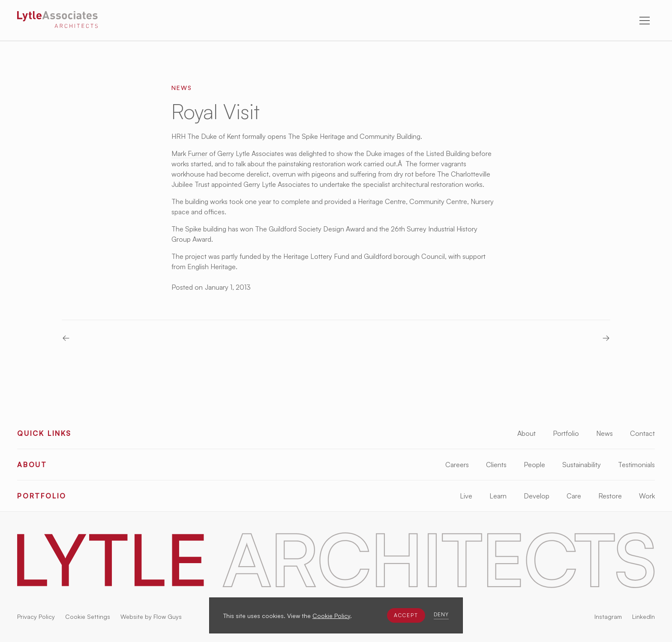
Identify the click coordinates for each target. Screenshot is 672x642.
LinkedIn (643, 616)
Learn (498, 496)
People (534, 465)
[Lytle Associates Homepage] (57, 21)
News (604, 433)
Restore (610, 496)
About (526, 433)
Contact (642, 433)
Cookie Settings (88, 616)
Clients (496, 465)
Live (466, 496)
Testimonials (636, 465)
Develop (537, 496)
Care (574, 496)
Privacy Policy (36, 616)
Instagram (608, 616)
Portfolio (566, 433)
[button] (406, 615)
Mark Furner (189, 153)
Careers (457, 465)
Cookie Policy (331, 616)
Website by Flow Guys (151, 616)
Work (647, 496)
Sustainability (582, 465)
